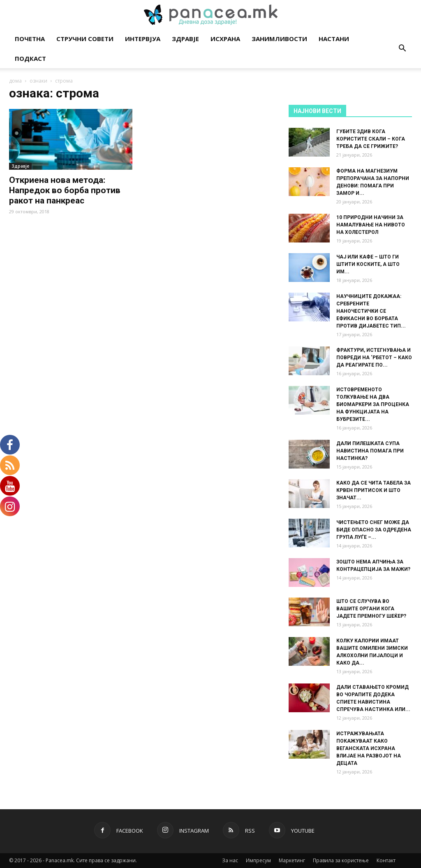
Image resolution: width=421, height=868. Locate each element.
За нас (230, 860)
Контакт (386, 860)
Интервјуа (143, 39)
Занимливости (279, 39)
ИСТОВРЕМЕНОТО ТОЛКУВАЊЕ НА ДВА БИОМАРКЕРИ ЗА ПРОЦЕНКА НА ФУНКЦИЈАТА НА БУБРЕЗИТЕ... (373, 404)
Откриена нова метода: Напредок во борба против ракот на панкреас (65, 190)
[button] (402, 49)
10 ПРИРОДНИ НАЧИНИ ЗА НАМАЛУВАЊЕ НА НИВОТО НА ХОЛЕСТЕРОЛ (371, 225)
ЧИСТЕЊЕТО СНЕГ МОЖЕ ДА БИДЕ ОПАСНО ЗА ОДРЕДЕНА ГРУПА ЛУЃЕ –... (374, 530)
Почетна (30, 39)
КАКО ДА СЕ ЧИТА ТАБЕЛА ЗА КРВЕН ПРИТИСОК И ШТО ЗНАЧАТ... (374, 490)
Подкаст (30, 58)
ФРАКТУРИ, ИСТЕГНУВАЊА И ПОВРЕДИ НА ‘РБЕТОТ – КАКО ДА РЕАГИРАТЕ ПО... (374, 358)
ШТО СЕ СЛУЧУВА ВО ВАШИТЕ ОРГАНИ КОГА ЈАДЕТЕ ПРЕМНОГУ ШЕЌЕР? (371, 609)
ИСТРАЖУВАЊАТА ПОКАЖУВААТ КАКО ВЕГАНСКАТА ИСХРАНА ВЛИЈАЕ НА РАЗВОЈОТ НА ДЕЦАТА (369, 748)
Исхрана (225, 39)
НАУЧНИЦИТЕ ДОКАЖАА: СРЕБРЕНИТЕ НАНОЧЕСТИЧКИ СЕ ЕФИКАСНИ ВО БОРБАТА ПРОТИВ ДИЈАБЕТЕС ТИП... (371, 311)
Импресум (258, 860)
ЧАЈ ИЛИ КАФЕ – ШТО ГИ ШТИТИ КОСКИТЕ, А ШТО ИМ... (368, 264)
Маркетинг (292, 860)
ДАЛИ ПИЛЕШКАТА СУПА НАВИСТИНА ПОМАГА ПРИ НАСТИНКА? (370, 451)
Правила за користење (341, 860)
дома (15, 81)
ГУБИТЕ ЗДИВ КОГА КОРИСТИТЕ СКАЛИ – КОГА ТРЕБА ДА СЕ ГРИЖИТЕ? (371, 139)
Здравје (185, 39)
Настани (334, 39)
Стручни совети (85, 39)
